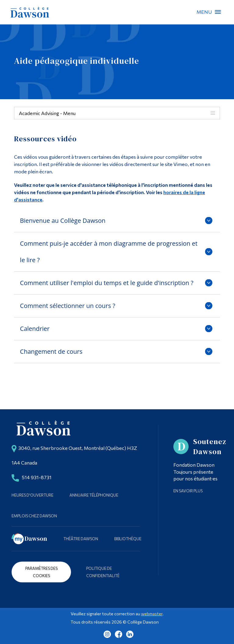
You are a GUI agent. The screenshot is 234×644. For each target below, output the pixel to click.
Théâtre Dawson (81, 539)
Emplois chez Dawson (34, 516)
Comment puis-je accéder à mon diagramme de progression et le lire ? (109, 252)
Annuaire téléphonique (94, 495)
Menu (218, 12)
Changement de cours (51, 351)
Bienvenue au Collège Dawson (63, 221)
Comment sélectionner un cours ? (68, 306)
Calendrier (35, 329)
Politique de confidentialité (103, 572)
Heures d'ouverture (32, 495)
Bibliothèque (128, 539)
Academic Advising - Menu (47, 113)
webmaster (152, 614)
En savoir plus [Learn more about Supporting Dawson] (188, 491)
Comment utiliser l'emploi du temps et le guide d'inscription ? (107, 283)
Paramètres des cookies (41, 572)
